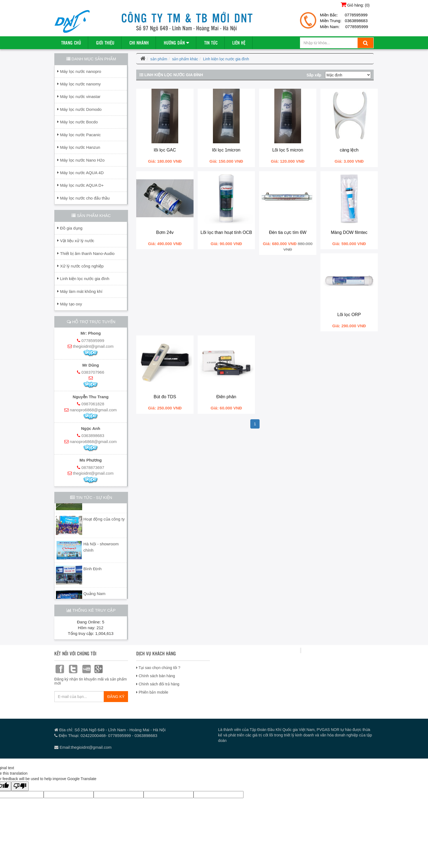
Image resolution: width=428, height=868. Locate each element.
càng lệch (349, 150)
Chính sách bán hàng (156, 676)
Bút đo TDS (165, 397)
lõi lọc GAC (165, 150)
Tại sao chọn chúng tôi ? (158, 668)
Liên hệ (239, 43)
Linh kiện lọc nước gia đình (85, 279)
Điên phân (226, 397)
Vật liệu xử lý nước (77, 241)
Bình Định (93, 570)
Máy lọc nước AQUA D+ (82, 185)
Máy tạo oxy (71, 304)
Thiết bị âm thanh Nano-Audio (87, 253)
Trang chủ (71, 43)
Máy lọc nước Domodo (81, 109)
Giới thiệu (105, 43)
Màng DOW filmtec (349, 232)
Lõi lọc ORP (349, 315)
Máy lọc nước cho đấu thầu (85, 198)
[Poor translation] (20, 786)
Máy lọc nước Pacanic (80, 135)
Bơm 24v (165, 232)
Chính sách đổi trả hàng (158, 684)
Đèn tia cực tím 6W (288, 232)
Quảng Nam (95, 595)
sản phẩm (159, 59)
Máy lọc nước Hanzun (80, 147)
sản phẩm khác (185, 59)
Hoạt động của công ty (104, 520)
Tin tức (211, 43)
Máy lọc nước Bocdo (79, 122)
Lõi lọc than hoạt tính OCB (226, 232)
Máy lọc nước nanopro (81, 71)
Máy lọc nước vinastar (80, 96)
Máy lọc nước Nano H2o (82, 160)
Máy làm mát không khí (81, 291)
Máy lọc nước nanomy (80, 84)
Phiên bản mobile (152, 692)
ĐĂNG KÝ (116, 697)
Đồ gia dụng (71, 228)
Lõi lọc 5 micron (288, 150)
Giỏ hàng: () (355, 4)
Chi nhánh (139, 43)
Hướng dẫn (176, 43)
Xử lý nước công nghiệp (82, 266)
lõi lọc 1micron (226, 150)
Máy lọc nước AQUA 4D (82, 173)
